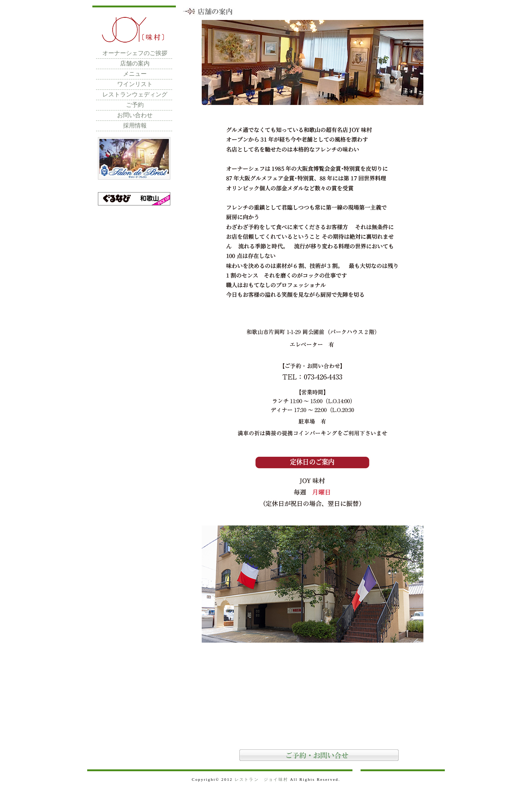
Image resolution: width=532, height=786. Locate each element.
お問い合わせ (135, 115)
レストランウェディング (135, 94)
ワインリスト (135, 84)
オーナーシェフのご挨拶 (135, 53)
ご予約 (135, 105)
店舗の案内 (135, 63)
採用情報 (135, 125)
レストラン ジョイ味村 (261, 779)
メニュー (135, 74)
